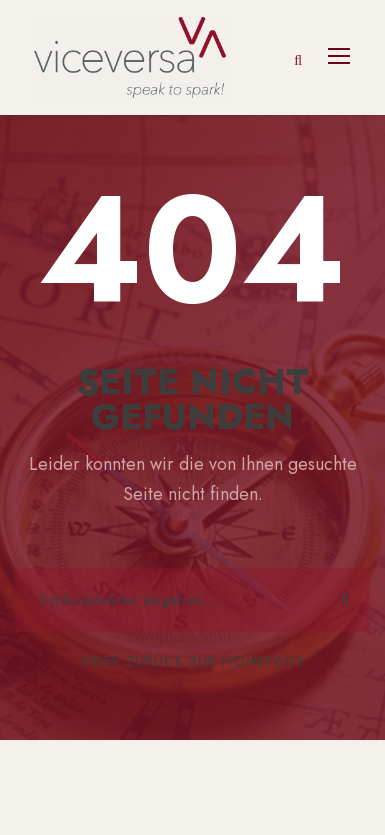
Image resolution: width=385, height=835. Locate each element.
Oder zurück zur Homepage (192, 661)
